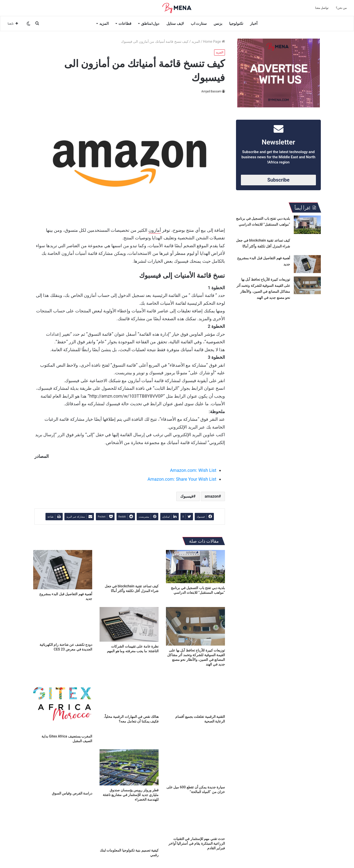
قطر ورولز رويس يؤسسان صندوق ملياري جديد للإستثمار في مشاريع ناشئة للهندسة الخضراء (131, 795)
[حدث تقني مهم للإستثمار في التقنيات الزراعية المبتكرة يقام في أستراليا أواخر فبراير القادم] (195, 821)
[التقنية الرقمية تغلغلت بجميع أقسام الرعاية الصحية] (195, 692)
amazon (212, 496)
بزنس (218, 24)
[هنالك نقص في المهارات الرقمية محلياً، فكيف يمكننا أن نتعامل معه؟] (129, 692)
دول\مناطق (150, 24)
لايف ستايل (175, 24)
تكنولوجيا (236, 24)
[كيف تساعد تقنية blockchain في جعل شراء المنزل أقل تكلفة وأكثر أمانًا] (129, 566)
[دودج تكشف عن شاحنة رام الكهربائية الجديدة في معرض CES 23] (63, 624)
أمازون (155, 230)
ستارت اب (199, 24)
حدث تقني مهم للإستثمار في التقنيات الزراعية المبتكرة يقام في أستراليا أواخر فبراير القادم (197, 843)
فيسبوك (187, 496)
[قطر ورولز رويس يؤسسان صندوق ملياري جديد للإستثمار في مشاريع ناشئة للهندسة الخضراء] (129, 767)
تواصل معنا (322, 8)
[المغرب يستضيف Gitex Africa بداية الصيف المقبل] (63, 702)
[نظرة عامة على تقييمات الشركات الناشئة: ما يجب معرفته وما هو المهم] (129, 624)
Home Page (214, 42)
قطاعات (125, 24)
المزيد (104, 24)
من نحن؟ (341, 8)
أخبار (254, 24)
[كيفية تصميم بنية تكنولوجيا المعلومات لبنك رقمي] (129, 824)
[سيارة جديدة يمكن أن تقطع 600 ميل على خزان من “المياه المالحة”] (195, 766)
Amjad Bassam (211, 91)
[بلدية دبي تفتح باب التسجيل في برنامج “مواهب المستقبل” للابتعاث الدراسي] (195, 567)
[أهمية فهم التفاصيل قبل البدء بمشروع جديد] (63, 570)
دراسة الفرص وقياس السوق (72, 793)
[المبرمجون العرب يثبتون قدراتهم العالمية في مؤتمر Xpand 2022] (63, 824)
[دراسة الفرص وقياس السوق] (63, 769)
